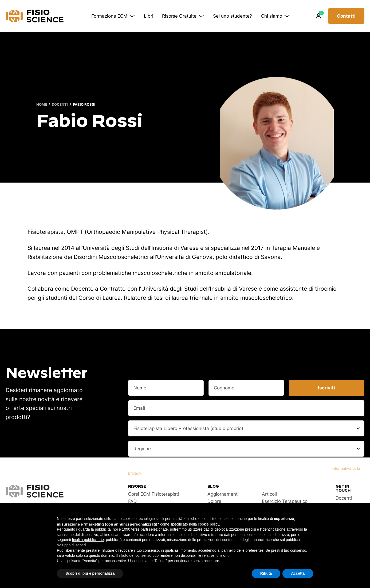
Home (42, 104)
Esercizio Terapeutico (285, 501)
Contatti (346, 16)
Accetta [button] (298, 573)
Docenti (60, 104)
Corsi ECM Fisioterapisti (153, 494)
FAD (132, 501)
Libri (149, 16)
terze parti (140, 529)
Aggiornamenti (223, 494)
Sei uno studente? (233, 16)
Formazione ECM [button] (113, 16)
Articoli (269, 494)
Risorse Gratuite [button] (183, 16)
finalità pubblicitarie (88, 540)
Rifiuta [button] (266, 573)
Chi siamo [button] (275, 16)
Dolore (214, 501)
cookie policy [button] (209, 524)
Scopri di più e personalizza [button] (90, 573)
